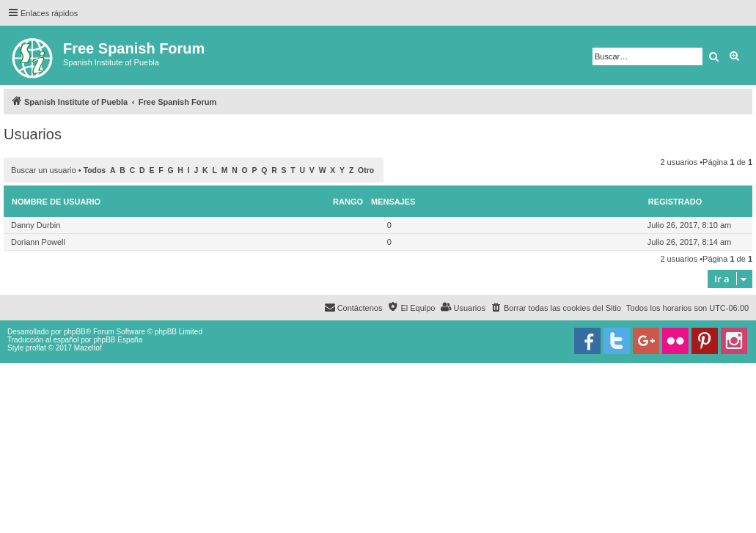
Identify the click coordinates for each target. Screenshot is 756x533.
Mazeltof (88, 348)
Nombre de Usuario (56, 202)
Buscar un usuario (44, 170)
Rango (348, 202)
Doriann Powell (38, 242)
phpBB (75, 332)
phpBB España (118, 340)
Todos (95, 170)
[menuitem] (556, 308)
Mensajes (393, 202)
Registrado (675, 202)
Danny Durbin (36, 225)
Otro (366, 170)
